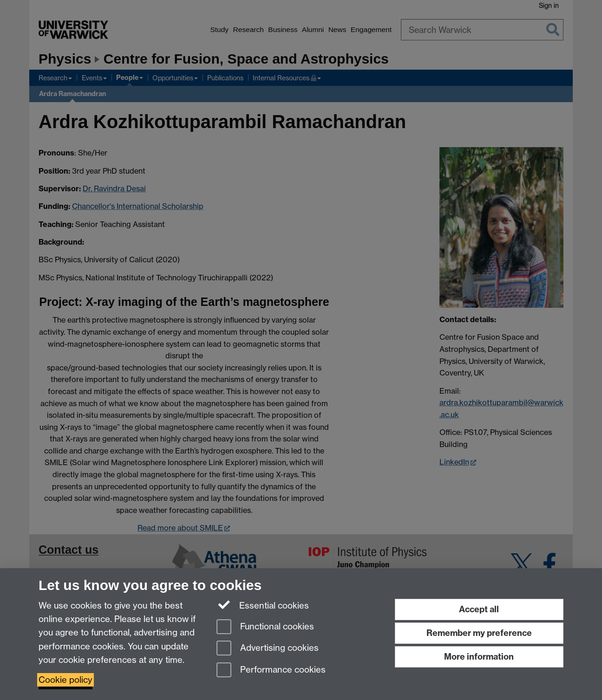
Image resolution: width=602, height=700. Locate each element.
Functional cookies (265, 627)
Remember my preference (479, 633)
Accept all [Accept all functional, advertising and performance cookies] (479, 609)
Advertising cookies (268, 649)
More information (479, 657)
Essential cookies (263, 605)
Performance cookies (271, 671)
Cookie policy (65, 680)
